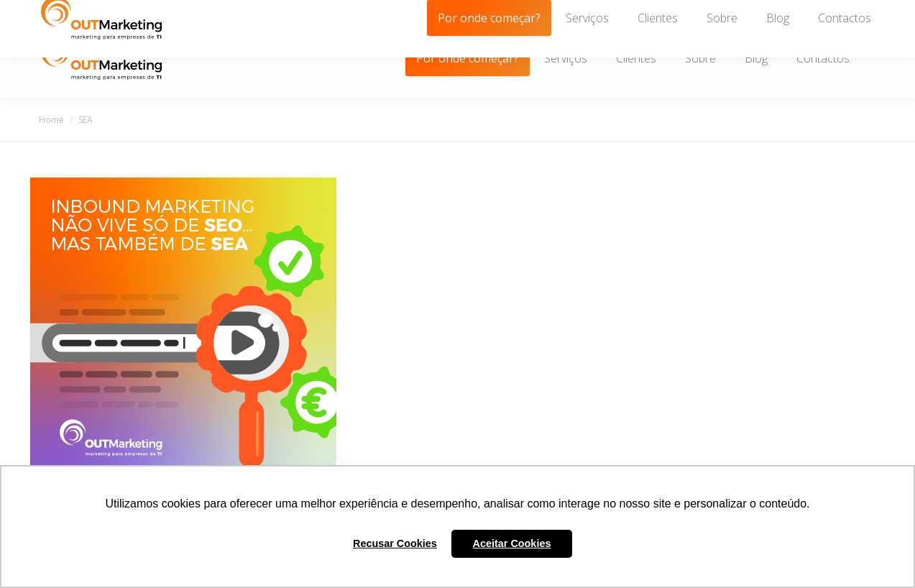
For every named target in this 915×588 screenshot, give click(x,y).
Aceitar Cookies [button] (512, 543)
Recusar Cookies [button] (395, 543)
